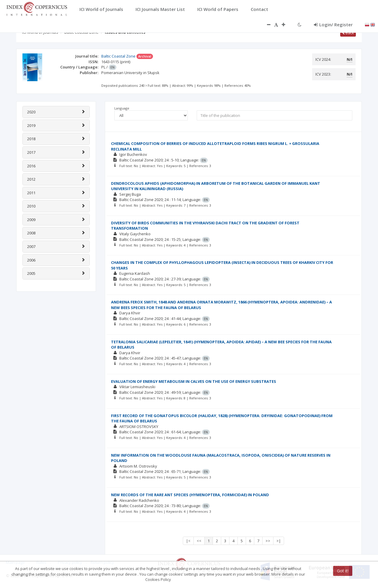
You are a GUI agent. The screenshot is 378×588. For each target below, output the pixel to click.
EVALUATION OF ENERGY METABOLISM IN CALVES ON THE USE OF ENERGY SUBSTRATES (194, 381)
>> (268, 541)
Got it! (343, 571)
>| (279, 541)
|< (188, 541)
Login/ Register (333, 24)
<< (199, 541)
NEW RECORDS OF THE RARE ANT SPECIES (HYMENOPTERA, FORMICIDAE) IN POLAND (190, 495)
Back (348, 33)
